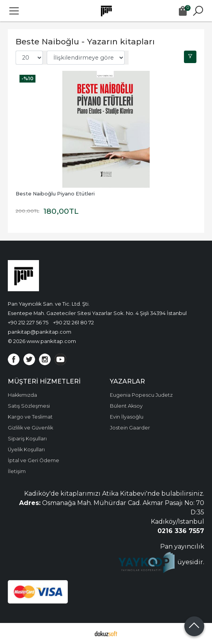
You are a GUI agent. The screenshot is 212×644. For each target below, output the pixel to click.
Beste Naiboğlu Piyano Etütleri (55, 194)
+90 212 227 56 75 (28, 322)
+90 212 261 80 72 (73, 322)
